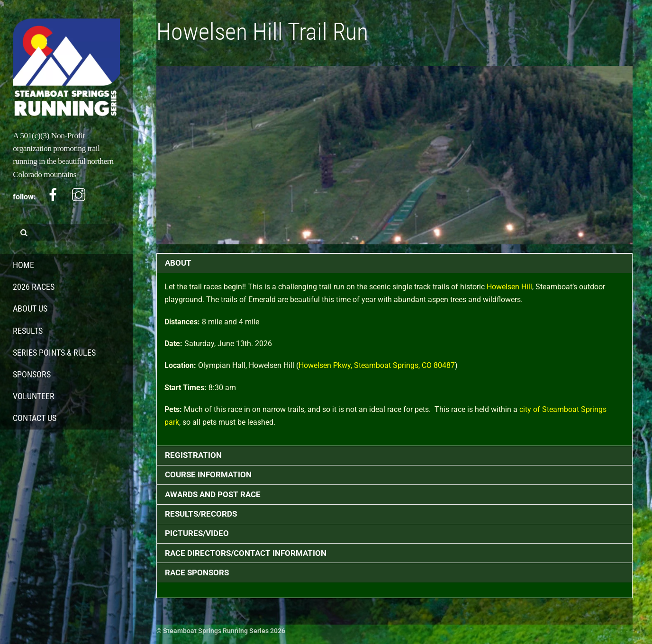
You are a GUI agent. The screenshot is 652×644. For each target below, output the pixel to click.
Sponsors (32, 374)
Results (28, 331)
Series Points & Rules (54, 353)
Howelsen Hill (509, 287)
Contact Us (35, 418)
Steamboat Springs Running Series (216, 631)
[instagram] (79, 195)
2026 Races (34, 287)
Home (23, 265)
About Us (30, 309)
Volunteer (34, 396)
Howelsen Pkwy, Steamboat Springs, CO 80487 (377, 365)
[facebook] (53, 195)
